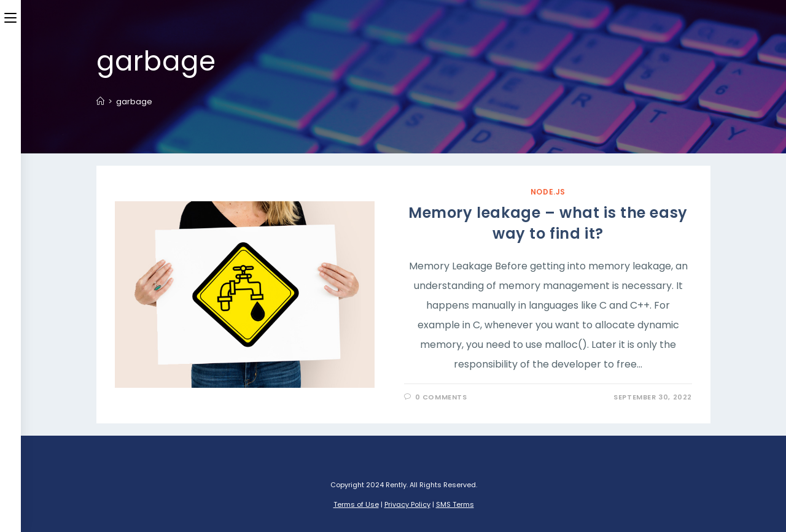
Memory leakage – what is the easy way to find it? (548, 223)
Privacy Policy (407, 504)
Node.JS (548, 192)
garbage (134, 102)
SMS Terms (455, 504)
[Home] (100, 102)
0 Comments (441, 397)
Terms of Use (356, 504)
